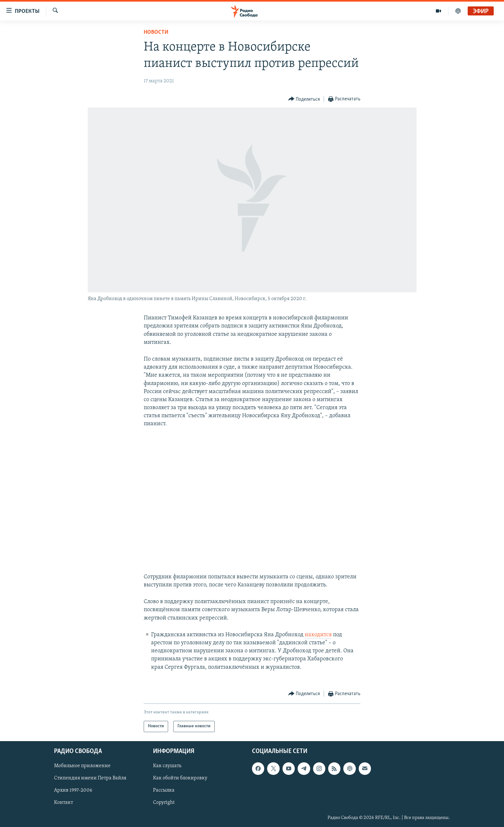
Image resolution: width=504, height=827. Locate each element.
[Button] (304, 99)
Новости (156, 32)
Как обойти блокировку (180, 778)
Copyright (164, 803)
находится (318, 635)
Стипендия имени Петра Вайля (90, 778)
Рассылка (164, 790)
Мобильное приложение (82, 766)
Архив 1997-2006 (73, 790)
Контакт (63, 803)
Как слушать (167, 766)
